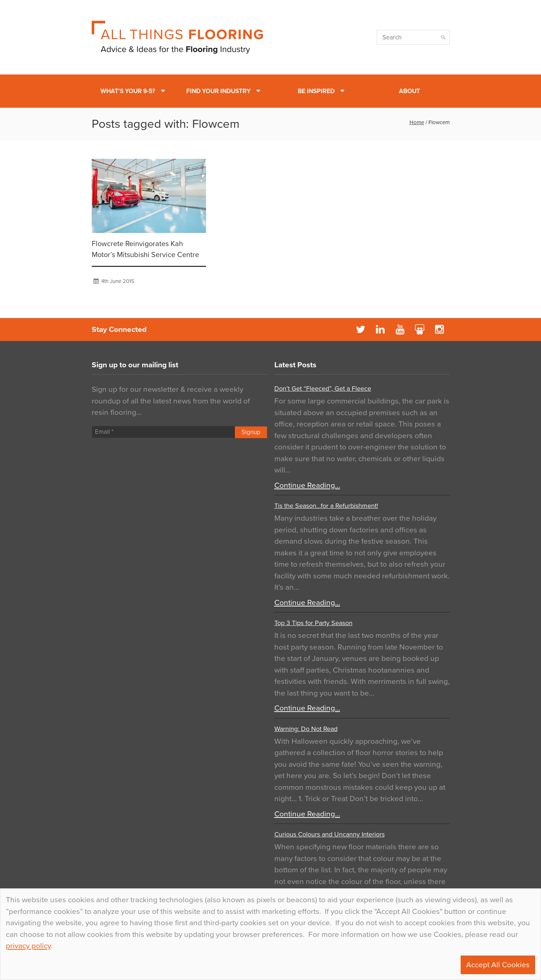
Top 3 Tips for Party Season (313, 623)
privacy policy (28, 946)
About (409, 91)
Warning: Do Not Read (306, 729)
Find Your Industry (218, 91)
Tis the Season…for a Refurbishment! (326, 506)
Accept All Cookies (498, 965)
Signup (251, 432)
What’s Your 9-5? (128, 91)
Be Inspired (316, 91)
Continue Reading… (307, 485)
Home (417, 122)
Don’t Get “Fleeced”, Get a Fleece (323, 388)
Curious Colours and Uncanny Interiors (329, 834)
